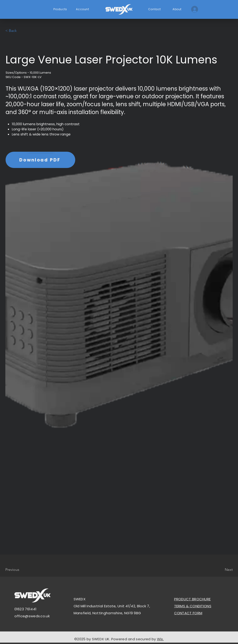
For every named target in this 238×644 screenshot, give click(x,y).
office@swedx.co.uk (32, 616)
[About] (178, 9)
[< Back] (21, 31)
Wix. (160, 639)
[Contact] (155, 9)
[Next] (221, 570)
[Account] (83, 9)
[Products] (61, 9)
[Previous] (21, 570)
